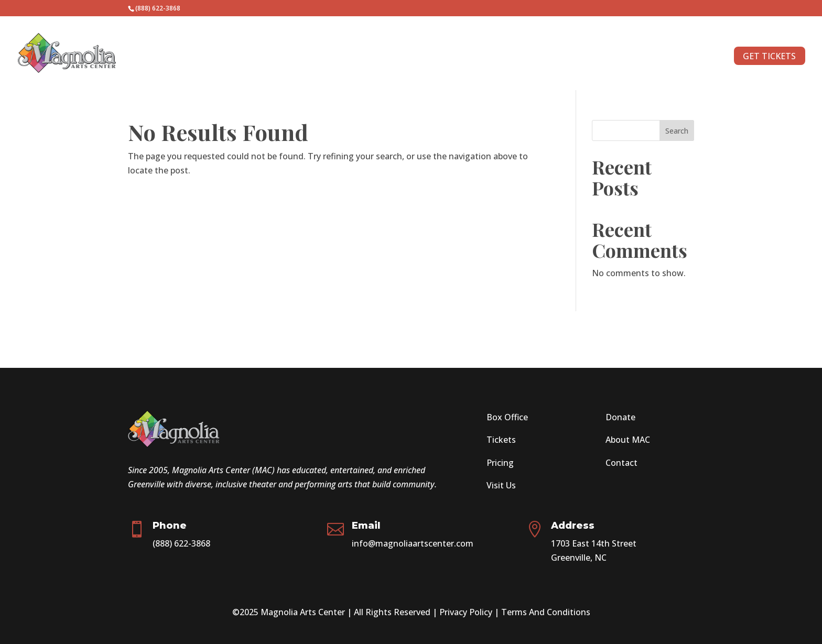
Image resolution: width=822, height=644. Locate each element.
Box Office (507, 417)
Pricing (500, 463)
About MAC (628, 440)
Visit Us (501, 485)
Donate (620, 417)
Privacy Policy (466, 612)
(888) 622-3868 (181, 543)
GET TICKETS (769, 56)
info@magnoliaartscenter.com (413, 543)
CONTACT (638, 57)
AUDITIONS (472, 57)
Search (677, 131)
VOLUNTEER (532, 57)
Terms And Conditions (546, 612)
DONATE (587, 57)
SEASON (409, 57)
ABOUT (687, 57)
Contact (621, 463)
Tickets (501, 440)
